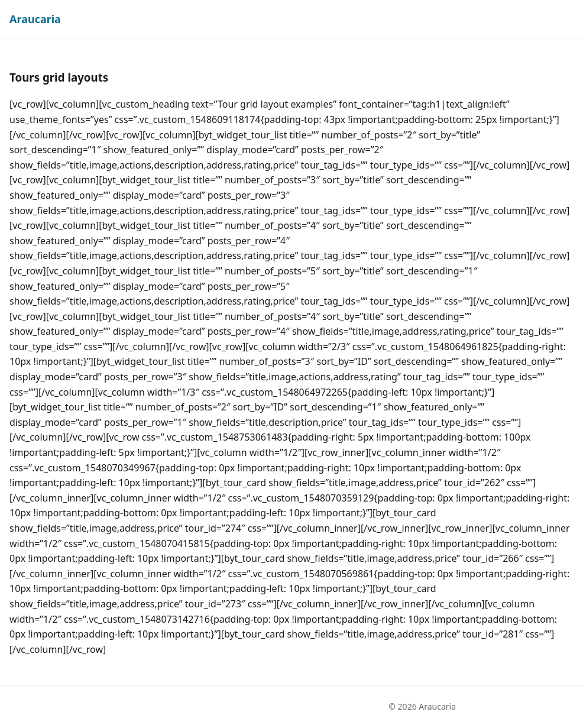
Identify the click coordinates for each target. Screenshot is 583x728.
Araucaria (35, 19)
